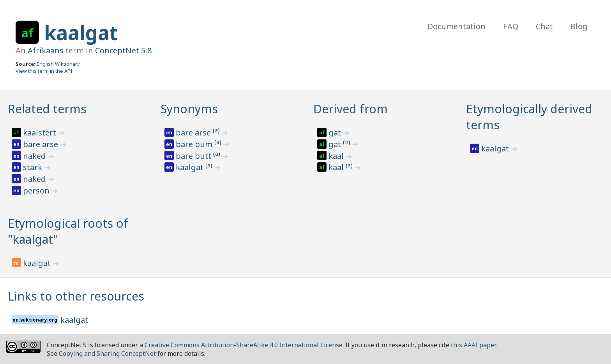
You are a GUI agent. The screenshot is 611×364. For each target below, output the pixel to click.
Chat (544, 26)
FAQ (511, 26)
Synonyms (189, 109)
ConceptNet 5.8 (123, 50)
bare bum (195, 144)
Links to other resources (76, 296)
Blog (579, 26)
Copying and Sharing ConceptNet (107, 353)
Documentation (456, 26)
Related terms (47, 109)
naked (35, 156)
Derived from (351, 109)
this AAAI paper (473, 345)
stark (34, 167)
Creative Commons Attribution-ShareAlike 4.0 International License (244, 345)
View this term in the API (44, 71)
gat (336, 133)
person (37, 191)
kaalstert (41, 133)
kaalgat (81, 33)
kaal (337, 156)
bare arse (41, 144)
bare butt (194, 156)
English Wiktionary (58, 64)
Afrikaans (46, 50)
